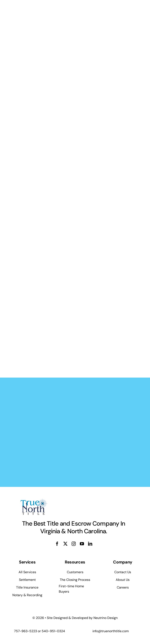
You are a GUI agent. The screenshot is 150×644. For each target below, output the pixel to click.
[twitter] (65, 544)
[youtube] (82, 544)
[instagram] (74, 544)
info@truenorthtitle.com (111, 631)
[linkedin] (90, 544)
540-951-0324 (53, 631)
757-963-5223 (25, 631)
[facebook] (57, 544)
